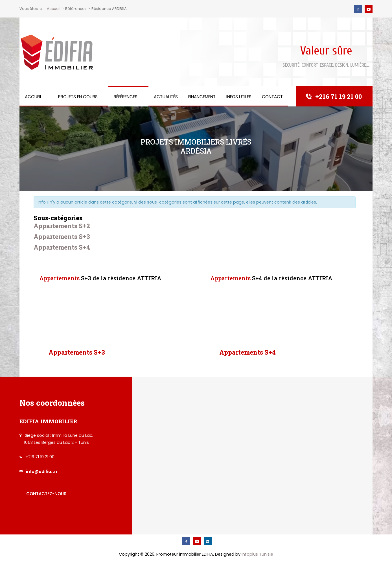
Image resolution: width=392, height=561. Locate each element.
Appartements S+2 (62, 226)
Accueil (33, 97)
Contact (272, 97)
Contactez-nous (46, 494)
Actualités (166, 97)
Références (126, 97)
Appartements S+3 (62, 236)
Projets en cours (78, 97)
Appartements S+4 (62, 247)
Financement (202, 97)
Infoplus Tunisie (257, 554)
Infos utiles (239, 97)
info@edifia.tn (41, 471)
